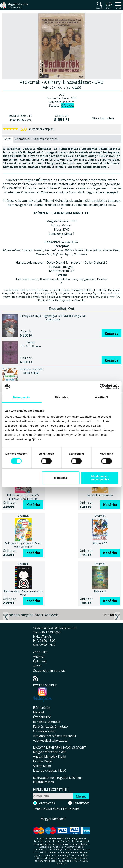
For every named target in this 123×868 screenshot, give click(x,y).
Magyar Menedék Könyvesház (14, 7)
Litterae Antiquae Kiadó (50, 771)
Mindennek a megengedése (100, 478)
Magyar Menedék (53, 819)
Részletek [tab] (61, 397)
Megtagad (61, 478)
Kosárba (112, 334)
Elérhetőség (42, 708)
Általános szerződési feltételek (55, 736)
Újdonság (40, 661)
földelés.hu (62, 864)
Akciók (38, 666)
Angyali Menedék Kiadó (49, 756)
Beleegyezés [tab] (22, 397)
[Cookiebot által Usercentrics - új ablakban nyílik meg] (102, 386)
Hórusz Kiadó (43, 761)
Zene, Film (40, 652)
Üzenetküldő (42, 717)
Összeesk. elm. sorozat (49, 671)
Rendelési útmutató (47, 722)
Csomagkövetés (44, 731)
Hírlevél (38, 712)
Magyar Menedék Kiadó (50, 752)
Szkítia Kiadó (42, 766)
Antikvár (39, 657)
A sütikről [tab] (102, 397)
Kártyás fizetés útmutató (50, 726)
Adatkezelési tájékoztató (50, 740)
